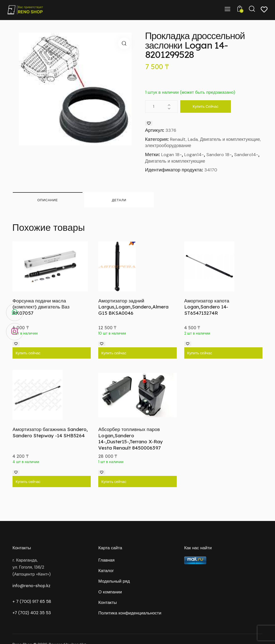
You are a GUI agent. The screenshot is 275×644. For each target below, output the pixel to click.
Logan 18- (171, 155)
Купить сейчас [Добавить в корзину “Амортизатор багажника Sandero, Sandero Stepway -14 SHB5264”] (28, 481)
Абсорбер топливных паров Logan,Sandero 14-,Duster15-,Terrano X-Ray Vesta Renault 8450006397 (130, 439)
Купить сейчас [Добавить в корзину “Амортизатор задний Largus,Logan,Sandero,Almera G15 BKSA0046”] (114, 353)
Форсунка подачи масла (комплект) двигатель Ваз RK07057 (41, 307)
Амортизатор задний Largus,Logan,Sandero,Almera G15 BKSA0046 (133, 307)
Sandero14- (246, 155)
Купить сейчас (206, 106)
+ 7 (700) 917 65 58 (32, 601)
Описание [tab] (48, 200)
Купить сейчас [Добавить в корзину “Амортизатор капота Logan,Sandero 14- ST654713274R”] (200, 353)
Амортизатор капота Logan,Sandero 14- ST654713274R (207, 307)
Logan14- (194, 155)
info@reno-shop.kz (31, 586)
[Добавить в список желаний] (149, 123)
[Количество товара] (161, 106)
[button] (124, 43)
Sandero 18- (219, 155)
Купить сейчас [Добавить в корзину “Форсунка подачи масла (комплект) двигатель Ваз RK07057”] (28, 353)
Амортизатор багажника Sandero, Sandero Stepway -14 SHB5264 (50, 432)
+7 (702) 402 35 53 (32, 613)
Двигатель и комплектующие (175, 161)
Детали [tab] (119, 200)
